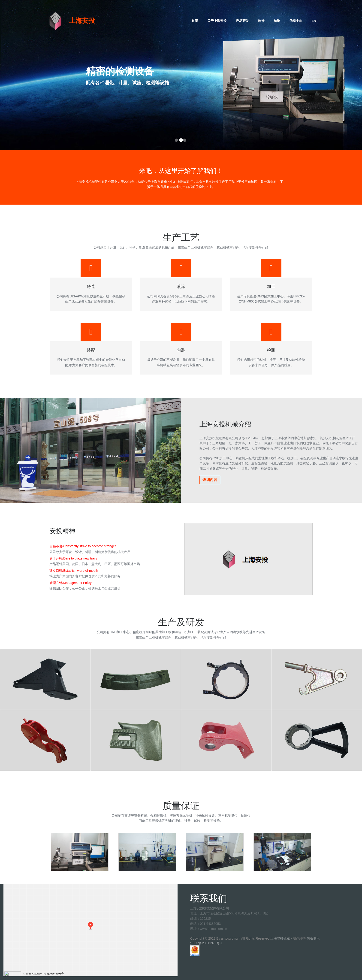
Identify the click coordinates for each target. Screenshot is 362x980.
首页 (195, 21)
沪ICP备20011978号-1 (206, 943)
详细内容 (210, 480)
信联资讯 (313, 938)
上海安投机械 (280, 938)
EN (314, 21)
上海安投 (82, 21)
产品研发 (242, 21)
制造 (261, 21)
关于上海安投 (217, 21)
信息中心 (296, 21)
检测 (277, 21)
